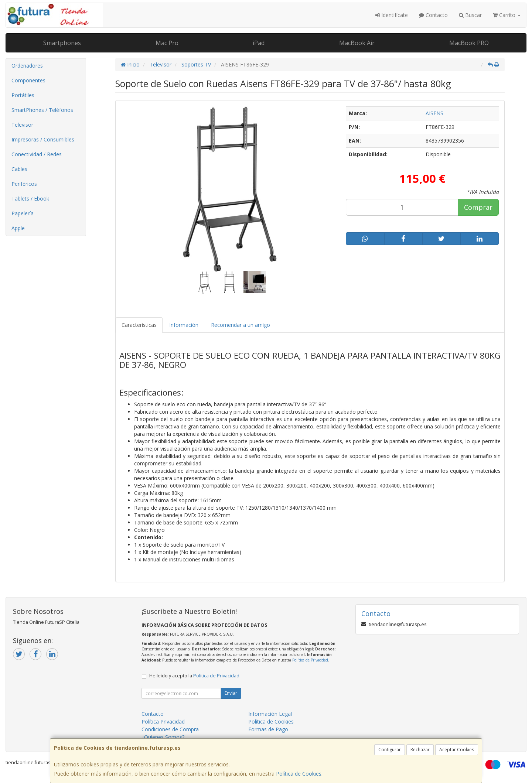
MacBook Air (357, 43)
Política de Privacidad (310, 660)
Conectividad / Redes (37, 154)
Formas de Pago (268, 729)
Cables (19, 169)
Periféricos (24, 184)
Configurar (390, 750)
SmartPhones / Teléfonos (42, 110)
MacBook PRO (469, 43)
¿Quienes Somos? (163, 737)
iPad (259, 43)
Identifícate (392, 15)
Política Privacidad (163, 722)
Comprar (478, 207)
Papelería (23, 213)
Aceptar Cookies (457, 750)
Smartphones (62, 43)
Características (139, 325)
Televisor (22, 125)
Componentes (28, 80)
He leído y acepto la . (195, 676)
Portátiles (23, 95)
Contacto (433, 15)
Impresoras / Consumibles (43, 139)
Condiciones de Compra (170, 729)
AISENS (434, 113)
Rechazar (420, 750)
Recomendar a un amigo (241, 325)
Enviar (231, 693)
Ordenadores (27, 66)
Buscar (470, 15)
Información (184, 325)
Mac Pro (167, 43)
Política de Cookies (299, 774)
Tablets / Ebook (30, 199)
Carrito (507, 15)
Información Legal (270, 714)
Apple (18, 228)
